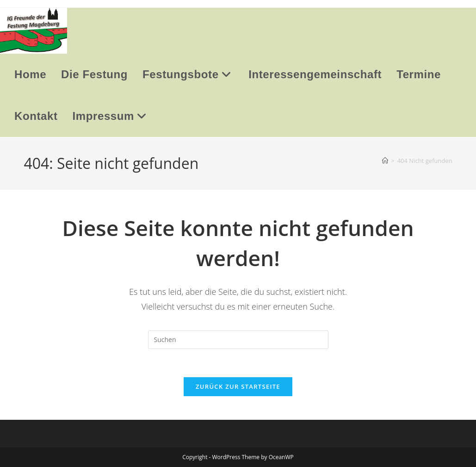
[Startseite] (385, 161)
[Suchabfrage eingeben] (238, 340)
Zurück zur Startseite (238, 386)
